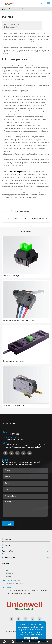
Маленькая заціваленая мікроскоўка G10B (19, 320)
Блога (18, 9)
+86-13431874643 (12, 576)
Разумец (25, 9)
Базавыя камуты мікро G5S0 (13, 406)
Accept (35, 638)
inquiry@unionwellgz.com (16, 439)
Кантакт (5, 563)
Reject (27, 638)
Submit (8, 524)
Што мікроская (15, 59)
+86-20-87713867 (13, 434)
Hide (18, 24)
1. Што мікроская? (10, 27)
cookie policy (29, 635)
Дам (6, 9)
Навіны (12, 9)
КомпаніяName (8, 551)
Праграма (6, 545)
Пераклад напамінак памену (13, 361)
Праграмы (6, 539)
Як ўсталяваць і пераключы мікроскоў (31, 218)
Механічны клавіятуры (11, 276)
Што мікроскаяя (22, 211)
